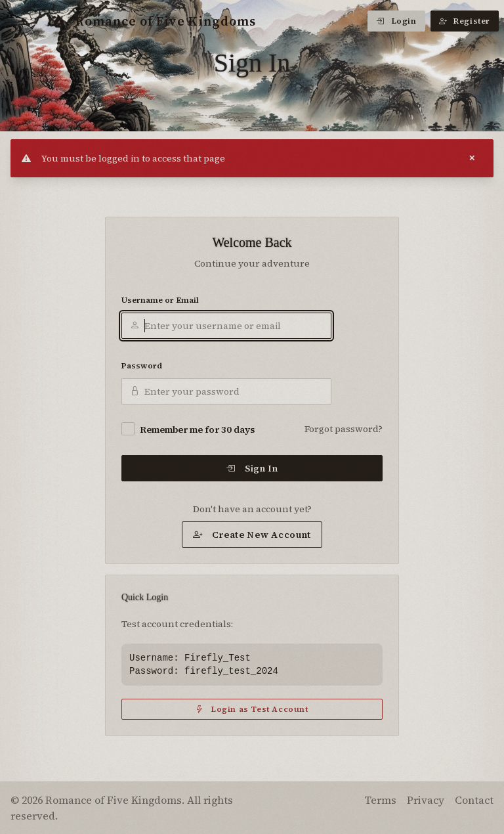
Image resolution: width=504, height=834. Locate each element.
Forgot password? (344, 429)
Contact (474, 800)
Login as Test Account (252, 709)
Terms (380, 800)
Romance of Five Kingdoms (154, 21)
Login (396, 21)
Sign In (252, 468)
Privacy (426, 800)
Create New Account (252, 535)
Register (465, 21)
